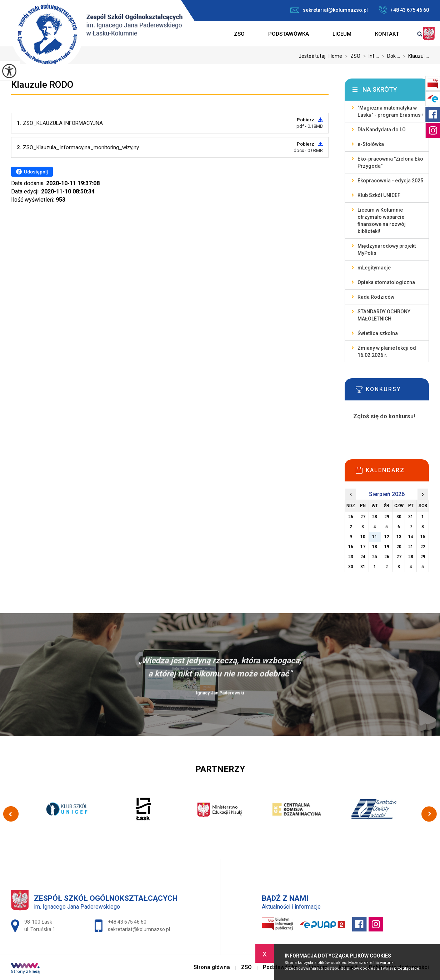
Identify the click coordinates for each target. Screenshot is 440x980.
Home (335, 56)
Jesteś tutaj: (314, 56)
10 (363, 537)
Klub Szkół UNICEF (379, 195)
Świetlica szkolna (378, 333)
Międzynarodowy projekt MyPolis (387, 249)
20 (399, 547)
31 (363, 567)
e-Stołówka (371, 144)
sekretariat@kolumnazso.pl (329, 10)
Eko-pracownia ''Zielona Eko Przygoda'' (390, 162)
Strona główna (210, 34)
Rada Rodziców (376, 297)
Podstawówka (289, 34)
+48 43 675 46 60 (404, 10)
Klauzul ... (414, 56)
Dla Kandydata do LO (382, 130)
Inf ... (370, 56)
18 (375, 547)
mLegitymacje (374, 268)
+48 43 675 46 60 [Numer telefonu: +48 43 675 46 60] (127, 922)
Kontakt (387, 34)
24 (363, 557)
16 (351, 547)
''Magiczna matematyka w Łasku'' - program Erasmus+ (391, 111)
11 (375, 537)
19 (387, 547)
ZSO (239, 34)
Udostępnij (32, 172)
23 (351, 557)
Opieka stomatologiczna (386, 282)
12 (387, 537)
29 (423, 557)
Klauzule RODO (42, 85)
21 (411, 547)
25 (375, 557)
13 (399, 537)
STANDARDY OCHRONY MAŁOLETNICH (384, 315)
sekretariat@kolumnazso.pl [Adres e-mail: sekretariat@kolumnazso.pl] (139, 929)
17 (363, 547)
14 (411, 537)
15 (423, 537)
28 (411, 557)
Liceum (342, 34)
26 (387, 557)
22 (423, 547)
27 (399, 557)
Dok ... (389, 56)
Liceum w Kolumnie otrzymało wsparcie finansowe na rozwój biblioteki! (382, 221)
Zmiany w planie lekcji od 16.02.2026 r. (387, 352)
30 (351, 567)
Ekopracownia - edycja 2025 (390, 181)
